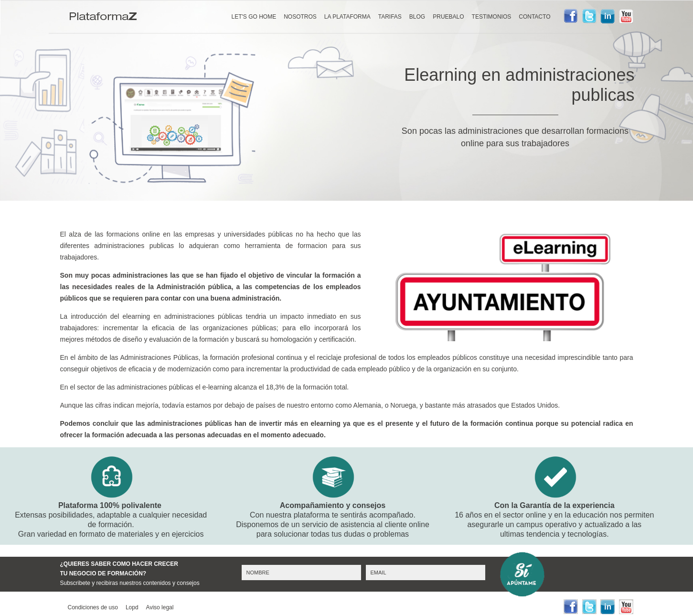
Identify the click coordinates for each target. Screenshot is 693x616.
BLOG (417, 17)
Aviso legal (160, 607)
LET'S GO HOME (254, 17)
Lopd (132, 607)
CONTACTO (534, 17)
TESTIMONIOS (492, 17)
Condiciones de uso (93, 607)
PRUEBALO (448, 17)
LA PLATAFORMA (347, 17)
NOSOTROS (300, 17)
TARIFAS (390, 17)
